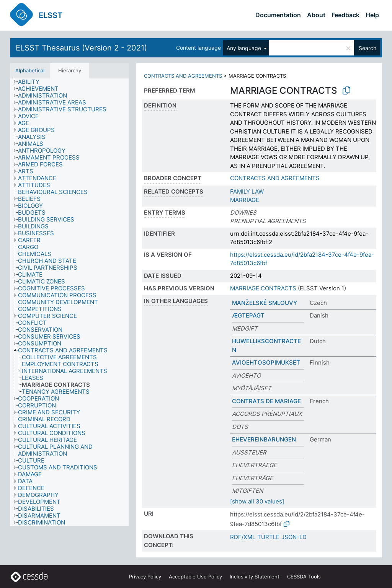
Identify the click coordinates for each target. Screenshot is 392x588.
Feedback (345, 15)
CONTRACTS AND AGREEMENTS (183, 76)
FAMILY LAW (247, 191)
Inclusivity (255, 577)
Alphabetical (30, 70)
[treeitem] (32, 82)
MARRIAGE (245, 200)
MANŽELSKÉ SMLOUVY (265, 303)
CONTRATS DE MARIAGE (266, 401)
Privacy (145, 577)
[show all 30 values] (257, 501)
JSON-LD (294, 537)
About (316, 15)
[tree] (69, 302)
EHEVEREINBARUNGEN (264, 439)
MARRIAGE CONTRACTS (263, 288)
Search (367, 48)
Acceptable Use (195, 577)
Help (372, 15)
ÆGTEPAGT (248, 315)
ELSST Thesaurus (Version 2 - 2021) (81, 48)
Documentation (278, 15)
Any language (245, 48)
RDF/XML (243, 537)
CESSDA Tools (304, 577)
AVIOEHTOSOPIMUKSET (266, 362)
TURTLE (268, 537)
